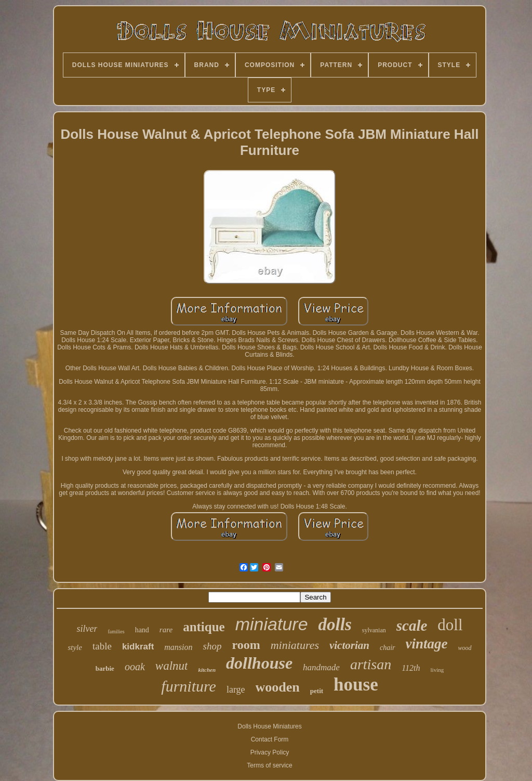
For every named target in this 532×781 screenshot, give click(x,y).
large (236, 689)
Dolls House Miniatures (269, 726)
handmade (321, 667)
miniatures (295, 645)
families (116, 632)
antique (204, 627)
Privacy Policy (270, 752)
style (75, 647)
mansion (178, 647)
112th (411, 668)
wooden (278, 687)
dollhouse (259, 663)
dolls (335, 624)
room (246, 645)
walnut (172, 666)
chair (388, 648)
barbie (105, 668)
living (437, 670)
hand (142, 630)
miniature (272, 624)
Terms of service (269, 765)
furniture (189, 686)
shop (212, 646)
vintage (427, 644)
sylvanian (374, 630)
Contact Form (270, 739)
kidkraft (138, 647)
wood (465, 648)
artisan (371, 664)
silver (87, 629)
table (102, 646)
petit (317, 691)
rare (166, 630)
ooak (135, 667)
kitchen (207, 670)
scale (412, 626)
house (356, 685)
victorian (349, 645)
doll (450, 625)
